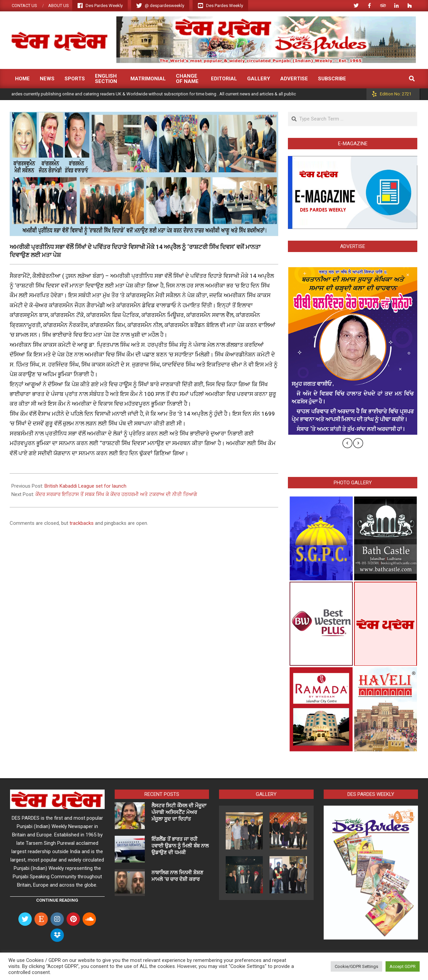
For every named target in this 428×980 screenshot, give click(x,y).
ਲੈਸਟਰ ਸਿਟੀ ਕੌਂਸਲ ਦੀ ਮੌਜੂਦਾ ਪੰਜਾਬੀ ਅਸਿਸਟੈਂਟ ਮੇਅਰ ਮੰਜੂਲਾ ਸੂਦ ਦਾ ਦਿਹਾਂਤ (179, 812)
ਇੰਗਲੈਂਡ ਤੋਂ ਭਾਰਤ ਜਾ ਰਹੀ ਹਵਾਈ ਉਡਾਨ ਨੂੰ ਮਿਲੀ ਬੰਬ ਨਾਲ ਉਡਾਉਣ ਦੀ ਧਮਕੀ (180, 846)
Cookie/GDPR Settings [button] (356, 966)
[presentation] (347, 443)
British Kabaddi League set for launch (85, 486)
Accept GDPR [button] (403, 966)
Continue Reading (57, 900)
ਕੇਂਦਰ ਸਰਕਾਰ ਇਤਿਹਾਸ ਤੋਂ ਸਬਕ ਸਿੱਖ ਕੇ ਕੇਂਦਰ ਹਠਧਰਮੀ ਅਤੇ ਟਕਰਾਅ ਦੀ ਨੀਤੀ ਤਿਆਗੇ (116, 494)
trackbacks (82, 523)
